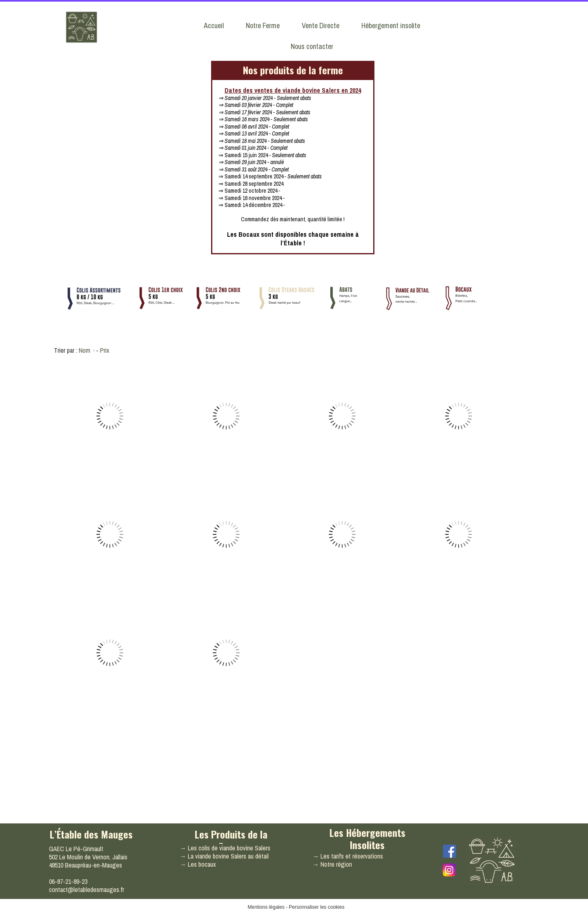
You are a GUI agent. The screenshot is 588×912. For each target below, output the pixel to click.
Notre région (336, 864)
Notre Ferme (263, 26)
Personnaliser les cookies (316, 907)
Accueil (214, 26)
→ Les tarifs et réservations (348, 856)
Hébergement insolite (391, 26)
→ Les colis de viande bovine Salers (225, 848)
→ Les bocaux (198, 864)
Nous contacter (312, 46)
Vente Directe (321, 26)
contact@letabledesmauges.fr (87, 890)
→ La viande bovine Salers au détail (224, 856)
